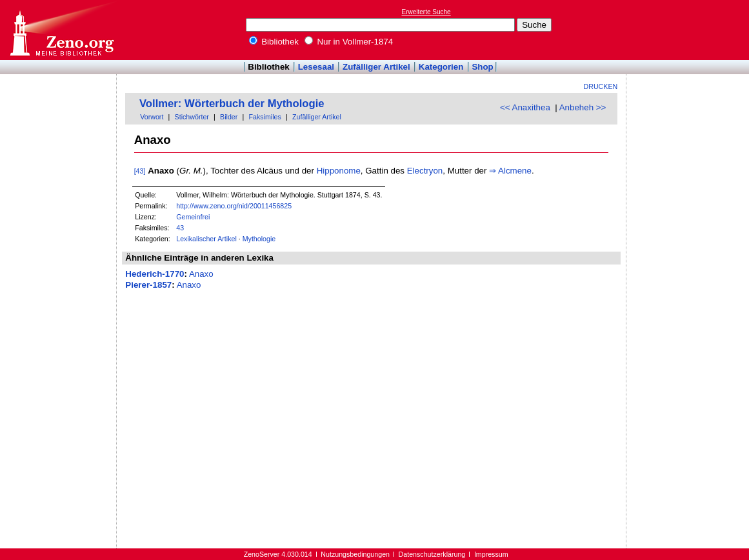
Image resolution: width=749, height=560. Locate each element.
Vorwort (152, 117)
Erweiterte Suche (426, 12)
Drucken (601, 86)
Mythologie (259, 239)
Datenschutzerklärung (432, 554)
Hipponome (339, 171)
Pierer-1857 (148, 285)
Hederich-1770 (155, 274)
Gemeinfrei (193, 217)
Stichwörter (192, 117)
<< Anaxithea (525, 107)
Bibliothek (274, 42)
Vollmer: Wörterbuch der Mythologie (232, 104)
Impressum (491, 554)
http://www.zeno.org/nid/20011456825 (234, 206)
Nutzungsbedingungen (355, 554)
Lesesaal (316, 67)
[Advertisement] (690, 30)
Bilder (229, 117)
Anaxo (201, 274)
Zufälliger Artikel (376, 67)
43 (180, 228)
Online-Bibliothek (61, 30)
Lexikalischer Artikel (206, 239)
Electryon (425, 171)
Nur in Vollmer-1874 (349, 42)
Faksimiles (265, 117)
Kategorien (441, 67)
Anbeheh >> (583, 107)
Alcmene (515, 171)
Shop (482, 67)
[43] (140, 171)
